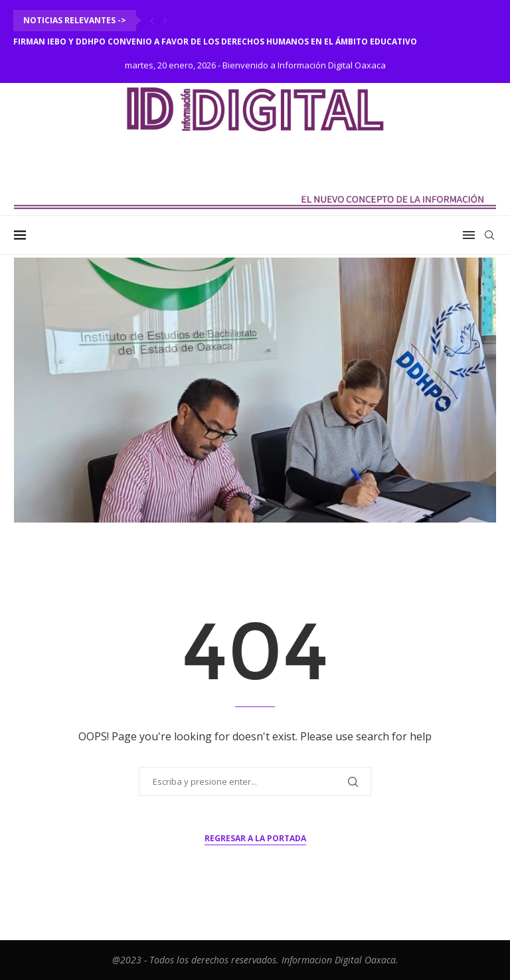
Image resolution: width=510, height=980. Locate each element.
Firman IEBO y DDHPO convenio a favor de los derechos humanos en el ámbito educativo (215, 41)
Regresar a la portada (255, 838)
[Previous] (152, 21)
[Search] (489, 235)
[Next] (165, 21)
